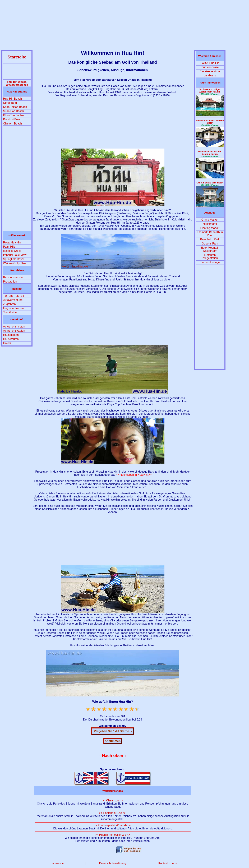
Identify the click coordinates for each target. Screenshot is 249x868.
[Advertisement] (124, 26)
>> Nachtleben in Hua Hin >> (134, 475)
